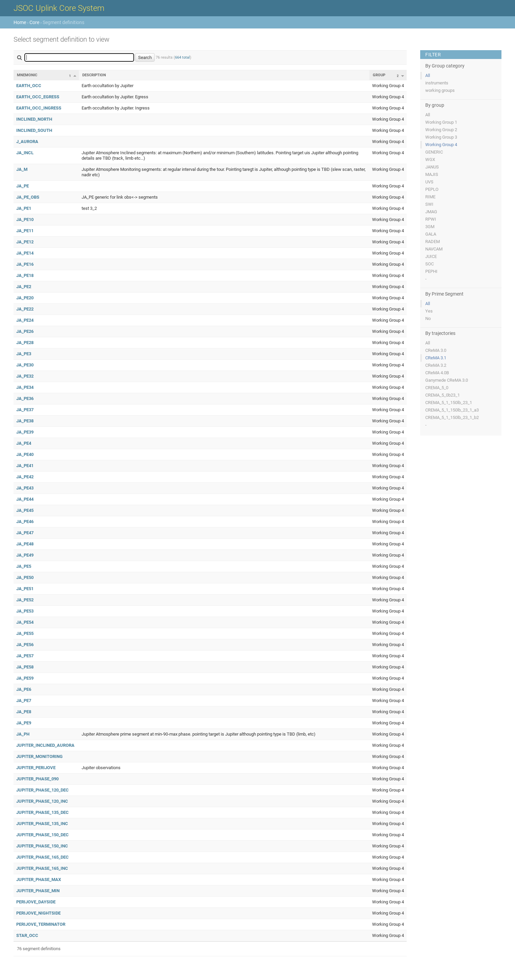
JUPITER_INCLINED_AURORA (45, 745)
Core (34, 22)
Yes (429, 311)
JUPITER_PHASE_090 (37, 779)
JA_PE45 (25, 510)
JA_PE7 (24, 701)
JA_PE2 (24, 287)
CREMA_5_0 (437, 388)
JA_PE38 (25, 421)
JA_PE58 (25, 667)
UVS (429, 182)
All (428, 75)
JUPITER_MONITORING (39, 756)
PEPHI (431, 271)
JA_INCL (25, 153)
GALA (431, 234)
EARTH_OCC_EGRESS (38, 97)
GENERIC (434, 152)
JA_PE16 (25, 264)
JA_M (22, 169)
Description (94, 75)
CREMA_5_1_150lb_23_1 (449, 403)
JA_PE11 (25, 231)
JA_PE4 (24, 443)
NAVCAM (434, 249)
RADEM (433, 242)
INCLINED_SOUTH (34, 130)
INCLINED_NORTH (34, 119)
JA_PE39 (25, 432)
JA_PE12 (25, 242)
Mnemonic (27, 75)
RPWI (431, 219)
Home (20, 22)
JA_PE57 (25, 656)
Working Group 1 (441, 122)
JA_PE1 (24, 208)
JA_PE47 (25, 533)
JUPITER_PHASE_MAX (39, 879)
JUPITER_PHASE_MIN (38, 891)
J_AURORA (27, 142)
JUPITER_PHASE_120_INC (42, 801)
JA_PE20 (25, 298)
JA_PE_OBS (28, 197)
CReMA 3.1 (436, 358)
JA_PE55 (25, 633)
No (428, 318)
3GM (430, 227)
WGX (430, 159)
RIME (430, 197)
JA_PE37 (25, 410)
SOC (430, 264)
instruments (437, 83)
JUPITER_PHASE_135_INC (42, 824)
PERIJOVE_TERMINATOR (41, 924)
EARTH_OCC (29, 86)
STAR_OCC (27, 935)
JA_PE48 (25, 544)
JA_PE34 (25, 387)
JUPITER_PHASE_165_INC (42, 868)
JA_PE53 (25, 611)
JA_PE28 (25, 343)
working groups (440, 90)
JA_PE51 (25, 589)
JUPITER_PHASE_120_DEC (42, 790)
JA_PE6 (24, 689)
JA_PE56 (25, 645)
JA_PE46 (25, 522)
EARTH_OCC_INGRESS (39, 108)
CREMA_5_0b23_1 (443, 395)
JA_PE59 (25, 678)
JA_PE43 (25, 488)
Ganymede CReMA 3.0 (447, 380)
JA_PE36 (25, 398)
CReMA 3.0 (436, 350)
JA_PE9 (24, 723)
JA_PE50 (25, 577)
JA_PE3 (24, 354)
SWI (429, 204)
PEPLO (432, 189)
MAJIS (432, 174)
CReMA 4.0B (437, 373)
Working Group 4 (441, 145)
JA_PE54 (25, 622)
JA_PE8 (24, 712)
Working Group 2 (441, 130)
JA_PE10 (25, 219)
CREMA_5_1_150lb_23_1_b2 (452, 417)
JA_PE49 (25, 555)
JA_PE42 (25, 477)
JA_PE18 (25, 275)
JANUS (432, 167)
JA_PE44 (25, 499)
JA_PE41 (25, 466)
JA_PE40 (25, 454)
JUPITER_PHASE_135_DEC (42, 812)
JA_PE (23, 186)
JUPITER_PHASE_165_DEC (42, 857)
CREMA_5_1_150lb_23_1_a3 (452, 410)
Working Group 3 (441, 137)
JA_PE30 (25, 365)
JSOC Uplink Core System (59, 8)
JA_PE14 (25, 253)
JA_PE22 (25, 309)
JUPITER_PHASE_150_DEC (42, 835)
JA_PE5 (24, 566)
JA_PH (23, 734)
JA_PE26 (25, 331)
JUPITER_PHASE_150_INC (42, 846)
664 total (183, 57)
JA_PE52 (25, 600)
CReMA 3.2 (436, 365)
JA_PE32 (25, 376)
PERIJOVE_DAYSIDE (36, 902)
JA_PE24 (25, 320)
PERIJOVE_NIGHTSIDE (38, 913)
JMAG (431, 212)
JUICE (431, 256)
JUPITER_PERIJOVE (36, 768)
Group (379, 75)
